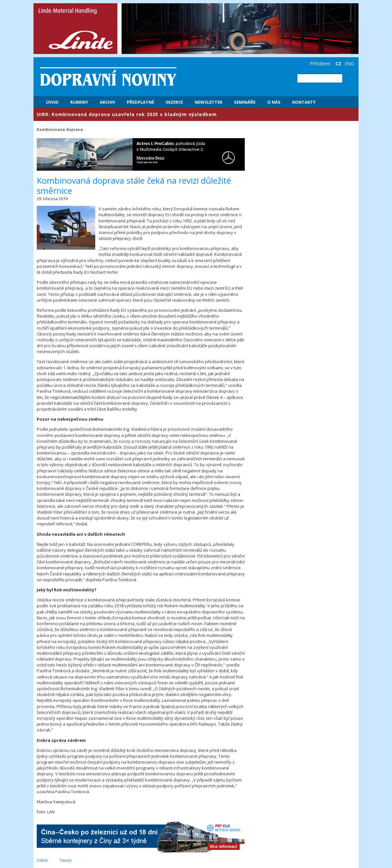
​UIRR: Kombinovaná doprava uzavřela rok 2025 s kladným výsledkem (127, 114)
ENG (350, 64)
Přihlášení (320, 64)
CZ (338, 64)
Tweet (65, 860)
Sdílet (42, 860)
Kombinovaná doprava (60, 129)
